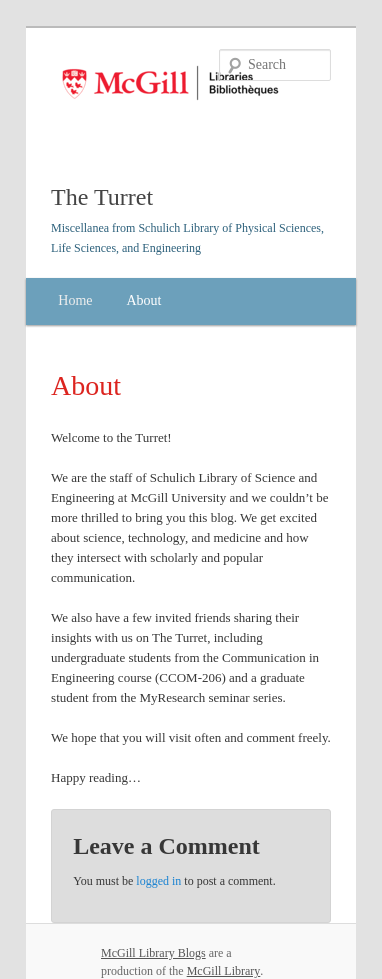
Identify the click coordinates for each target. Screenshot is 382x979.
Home (75, 300)
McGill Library (224, 971)
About (143, 300)
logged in (158, 881)
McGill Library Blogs (153, 953)
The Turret (102, 197)
